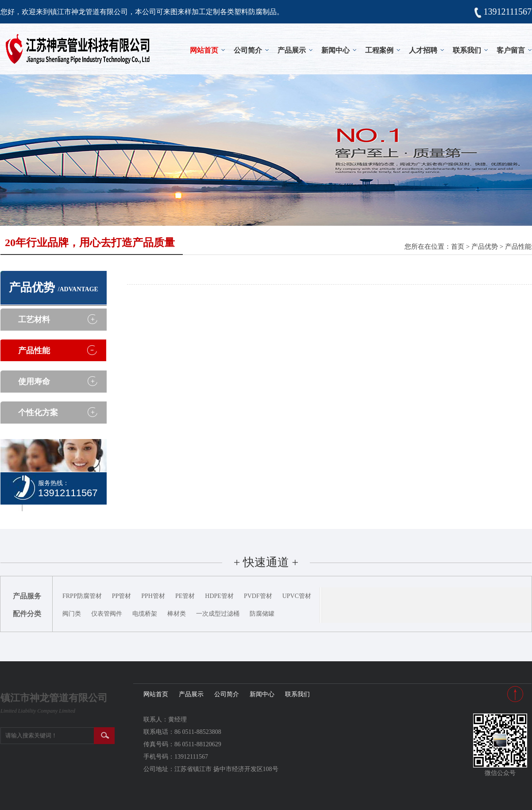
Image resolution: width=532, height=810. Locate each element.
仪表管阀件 (107, 614)
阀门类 (72, 614)
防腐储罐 (262, 614)
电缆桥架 (145, 614)
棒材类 (177, 614)
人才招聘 (423, 50)
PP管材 (122, 596)
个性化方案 (38, 413)
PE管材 (185, 596)
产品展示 (292, 50)
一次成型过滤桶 (218, 614)
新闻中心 (335, 50)
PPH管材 (153, 596)
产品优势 (485, 247)
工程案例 (379, 50)
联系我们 (467, 50)
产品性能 (518, 247)
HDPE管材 (219, 596)
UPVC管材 (297, 596)
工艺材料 (34, 320)
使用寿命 (34, 382)
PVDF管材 (258, 596)
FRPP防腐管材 (82, 596)
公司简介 (248, 50)
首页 (458, 247)
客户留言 (511, 50)
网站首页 (204, 50)
